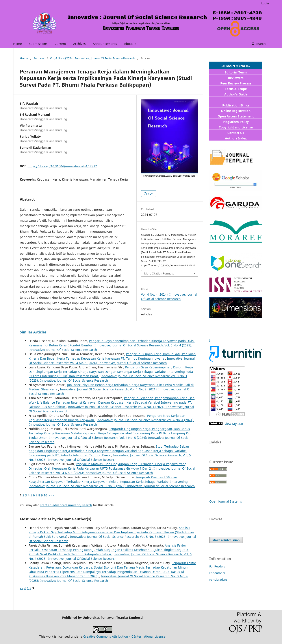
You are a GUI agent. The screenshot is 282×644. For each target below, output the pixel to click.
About (129, 44)
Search (259, 44)
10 (45, 495)
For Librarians (218, 580)
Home (18, 44)
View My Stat (233, 424)
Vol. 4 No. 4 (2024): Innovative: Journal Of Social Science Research (93, 58)
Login (265, 3)
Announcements (105, 44)
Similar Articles (33, 332)
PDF (150, 194)
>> (52, 495)
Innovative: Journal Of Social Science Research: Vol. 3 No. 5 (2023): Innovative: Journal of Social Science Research (112, 486)
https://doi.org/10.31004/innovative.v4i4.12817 (62, 166)
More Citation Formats (159, 273)
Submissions (38, 44)
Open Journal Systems (226, 501)
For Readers (217, 566)
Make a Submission (226, 540)
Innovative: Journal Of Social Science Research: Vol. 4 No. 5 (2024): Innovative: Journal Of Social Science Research (112, 361)
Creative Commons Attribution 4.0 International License (124, 636)
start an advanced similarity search (66, 505)
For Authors (217, 573)
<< (22, 588)
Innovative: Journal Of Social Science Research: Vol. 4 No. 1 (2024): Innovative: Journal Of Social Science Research (112, 471)
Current (60, 44)
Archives (79, 44)
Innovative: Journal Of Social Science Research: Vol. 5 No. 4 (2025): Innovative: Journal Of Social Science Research (110, 457)
